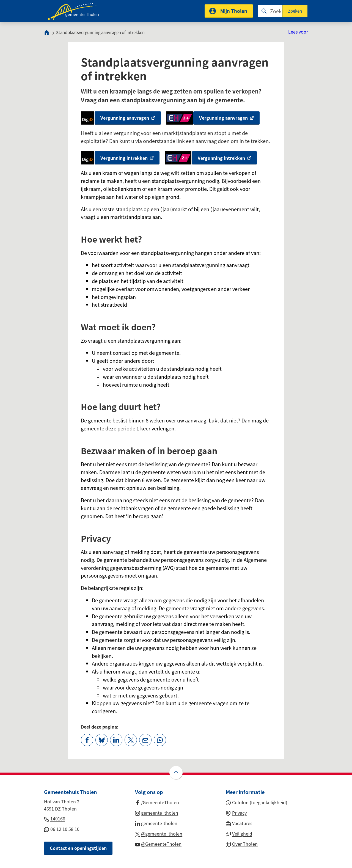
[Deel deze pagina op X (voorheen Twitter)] (131, 740)
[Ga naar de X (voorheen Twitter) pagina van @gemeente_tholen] (159, 833)
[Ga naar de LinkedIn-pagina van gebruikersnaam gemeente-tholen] (156, 823)
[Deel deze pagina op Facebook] (87, 740)
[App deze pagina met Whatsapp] (160, 740)
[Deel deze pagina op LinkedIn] (116, 740)
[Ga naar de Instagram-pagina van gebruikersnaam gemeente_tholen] (157, 812)
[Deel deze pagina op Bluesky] (102, 740)
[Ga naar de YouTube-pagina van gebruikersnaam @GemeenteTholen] (158, 844)
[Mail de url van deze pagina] (145, 740)
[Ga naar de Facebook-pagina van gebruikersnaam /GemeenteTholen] (157, 802)
